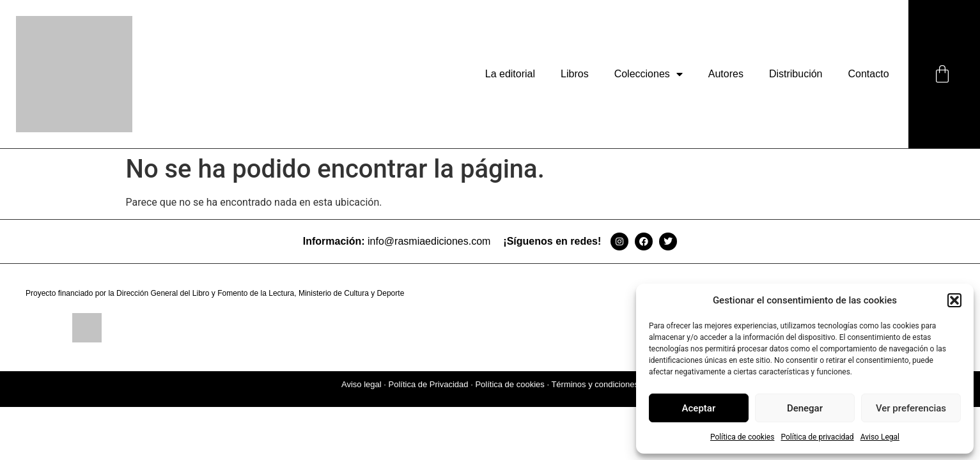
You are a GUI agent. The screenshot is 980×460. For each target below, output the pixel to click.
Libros (575, 74)
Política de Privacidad (429, 384)
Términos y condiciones (595, 384)
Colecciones (649, 74)
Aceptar (699, 408)
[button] (954, 300)
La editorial (510, 74)
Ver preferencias (911, 408)
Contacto (869, 74)
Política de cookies (743, 437)
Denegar (805, 408)
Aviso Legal (880, 437)
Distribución (796, 74)
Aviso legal (362, 384)
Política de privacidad (817, 437)
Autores (726, 74)
